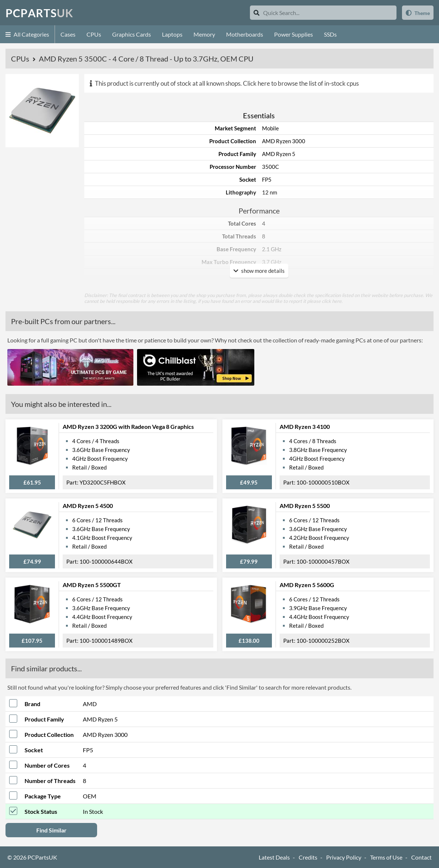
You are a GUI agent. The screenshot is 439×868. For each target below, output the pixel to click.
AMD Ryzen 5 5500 (305, 506)
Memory (204, 34)
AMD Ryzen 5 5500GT (92, 585)
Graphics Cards (132, 34)
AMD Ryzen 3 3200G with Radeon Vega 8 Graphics (128, 426)
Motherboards (245, 34)
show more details (259, 271)
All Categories (27, 34)
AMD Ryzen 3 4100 (305, 426)
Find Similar (51, 830)
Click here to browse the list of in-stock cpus (301, 83)
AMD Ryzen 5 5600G (307, 585)
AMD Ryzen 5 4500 (88, 506)
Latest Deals (274, 857)
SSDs (330, 34)
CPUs (94, 34)
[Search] (257, 13)
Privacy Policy (344, 857)
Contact (421, 857)
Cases (68, 34)
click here (332, 301)
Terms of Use (386, 857)
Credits (308, 857)
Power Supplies (294, 34)
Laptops (172, 34)
